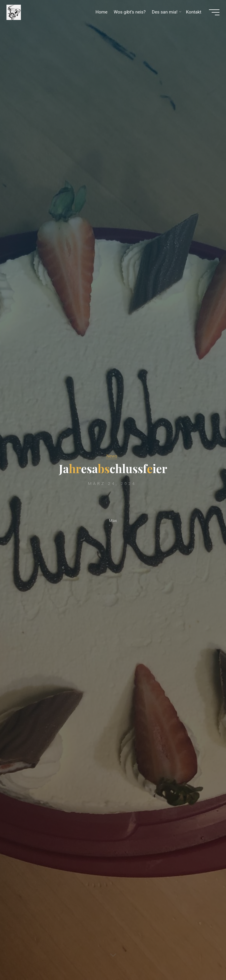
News (112, 456)
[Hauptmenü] (212, 14)
